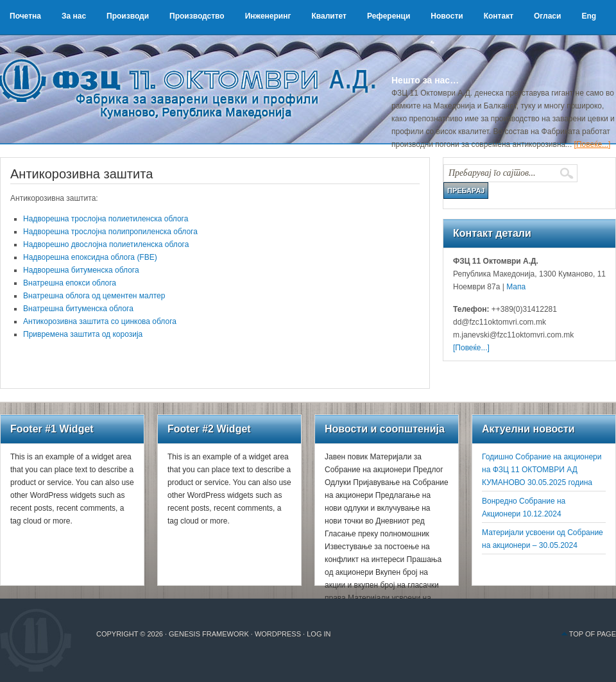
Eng (589, 16)
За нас (74, 16)
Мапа (515, 287)
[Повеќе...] (593, 144)
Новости (447, 16)
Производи (128, 16)
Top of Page (593, 634)
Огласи (547, 16)
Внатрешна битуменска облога (78, 309)
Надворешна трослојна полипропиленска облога (110, 232)
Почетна (25, 16)
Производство (197, 16)
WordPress (278, 634)
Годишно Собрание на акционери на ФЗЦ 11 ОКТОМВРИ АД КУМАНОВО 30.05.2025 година (542, 470)
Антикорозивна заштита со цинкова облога (100, 321)
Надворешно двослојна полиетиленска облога (106, 244)
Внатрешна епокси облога (70, 283)
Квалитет (329, 16)
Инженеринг (268, 16)
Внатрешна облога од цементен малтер (94, 296)
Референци (389, 16)
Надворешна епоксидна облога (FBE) (90, 257)
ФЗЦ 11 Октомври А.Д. (193, 74)
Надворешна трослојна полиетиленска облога (106, 219)
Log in (319, 634)
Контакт (499, 16)
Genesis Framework (209, 634)
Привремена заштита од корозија (83, 334)
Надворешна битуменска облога (81, 270)
